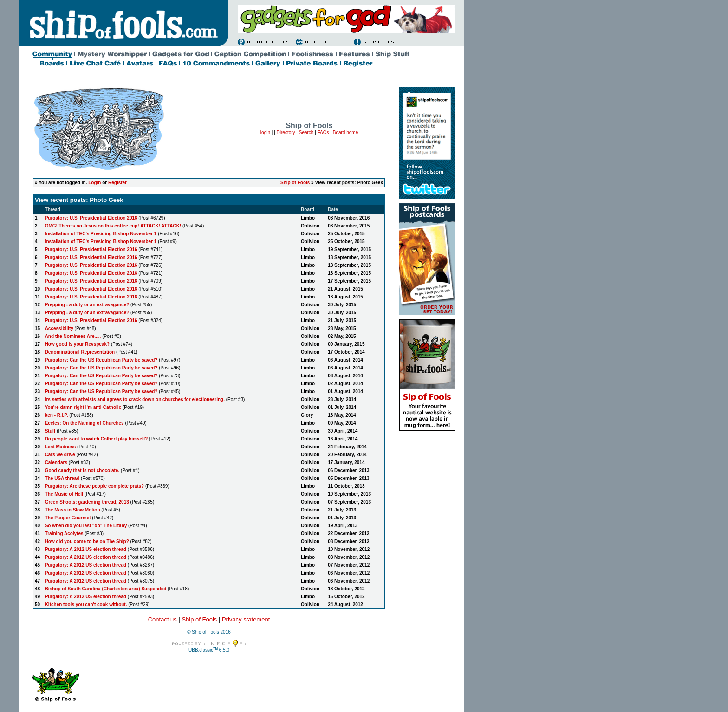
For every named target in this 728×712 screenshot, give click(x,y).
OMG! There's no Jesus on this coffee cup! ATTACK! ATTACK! (113, 226)
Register (117, 183)
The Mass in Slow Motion (73, 510)
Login (94, 183)
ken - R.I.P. (57, 415)
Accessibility (59, 328)
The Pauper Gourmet (68, 518)
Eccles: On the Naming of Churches (84, 423)
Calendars (56, 463)
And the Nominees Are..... (73, 336)
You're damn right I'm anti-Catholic (83, 407)
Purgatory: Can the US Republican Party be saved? (101, 360)
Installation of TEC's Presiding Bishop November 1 (101, 234)
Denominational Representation (80, 352)
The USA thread (62, 478)
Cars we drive (60, 455)
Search (306, 133)
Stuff (50, 431)
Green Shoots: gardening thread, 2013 (87, 502)
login (265, 133)
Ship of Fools (295, 183)
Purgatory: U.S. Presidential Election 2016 (91, 218)
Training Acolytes (64, 534)
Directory (286, 133)
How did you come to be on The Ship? (87, 541)
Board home (345, 133)
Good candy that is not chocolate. (82, 470)
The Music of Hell (64, 494)
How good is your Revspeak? (77, 344)
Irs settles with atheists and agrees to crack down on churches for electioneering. (135, 399)
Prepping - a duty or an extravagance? (87, 305)
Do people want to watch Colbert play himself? (97, 439)
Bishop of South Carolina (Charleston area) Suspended (106, 589)
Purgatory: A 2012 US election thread (86, 549)
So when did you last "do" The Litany (86, 526)
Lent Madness (61, 447)
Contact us (162, 619)
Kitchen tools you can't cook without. (86, 605)
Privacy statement (246, 619)
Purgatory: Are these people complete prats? (95, 486)
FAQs (323, 133)
